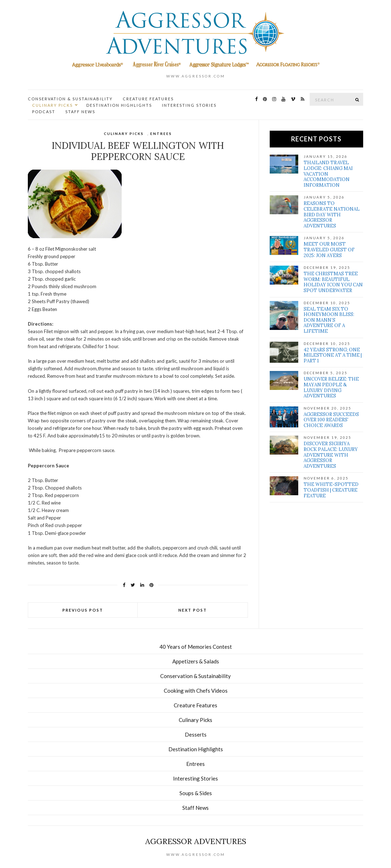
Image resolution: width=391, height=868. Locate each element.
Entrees (161, 134)
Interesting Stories (189, 105)
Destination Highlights (119, 105)
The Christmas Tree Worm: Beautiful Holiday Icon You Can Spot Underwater (333, 282)
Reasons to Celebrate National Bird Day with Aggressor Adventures (332, 214)
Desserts (196, 734)
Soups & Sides (196, 793)
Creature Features (148, 99)
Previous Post (83, 610)
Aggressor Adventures (196, 841)
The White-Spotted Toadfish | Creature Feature (331, 490)
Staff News (80, 112)
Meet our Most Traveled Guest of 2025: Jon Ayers (329, 250)
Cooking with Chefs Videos (196, 691)
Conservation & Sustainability (70, 99)
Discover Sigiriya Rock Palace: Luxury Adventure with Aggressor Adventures (331, 455)
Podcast (44, 112)
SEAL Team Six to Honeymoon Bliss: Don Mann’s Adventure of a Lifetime (329, 320)
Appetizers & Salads (196, 661)
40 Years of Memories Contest (196, 647)
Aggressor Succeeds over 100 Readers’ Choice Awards (331, 420)
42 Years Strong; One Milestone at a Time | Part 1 (333, 355)
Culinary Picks (52, 105)
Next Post (193, 610)
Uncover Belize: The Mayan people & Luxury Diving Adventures (331, 387)
